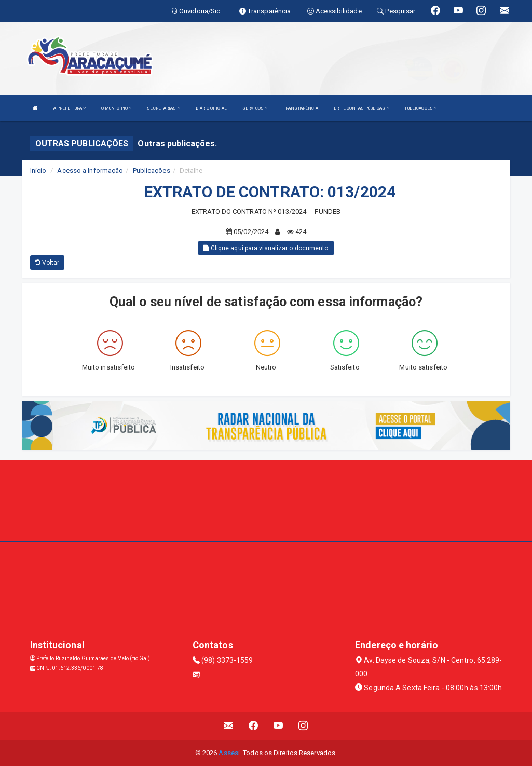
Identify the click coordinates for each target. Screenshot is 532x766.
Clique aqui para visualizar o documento (266, 248)
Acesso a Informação (90, 170)
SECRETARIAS (163, 108)
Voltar (47, 263)
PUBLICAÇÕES (421, 108)
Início (38, 170)
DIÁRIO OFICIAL (211, 108)
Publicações (152, 170)
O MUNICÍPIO (116, 108)
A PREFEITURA (70, 108)
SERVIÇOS (255, 108)
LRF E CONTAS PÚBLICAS (361, 108)
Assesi (229, 753)
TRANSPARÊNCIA (301, 108)
